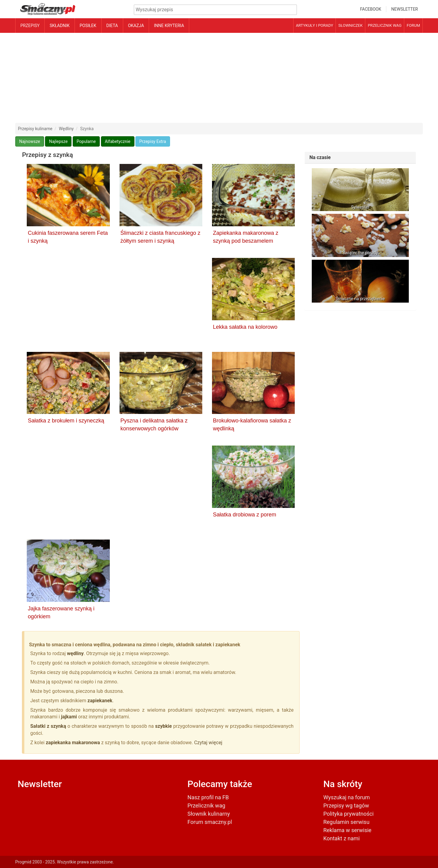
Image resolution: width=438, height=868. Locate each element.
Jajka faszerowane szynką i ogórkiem (61, 613)
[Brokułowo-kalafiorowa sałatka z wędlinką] (253, 384)
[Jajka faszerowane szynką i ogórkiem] (68, 572)
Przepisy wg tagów (346, 806)
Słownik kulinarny (209, 814)
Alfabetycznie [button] (118, 141)
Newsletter (405, 9)
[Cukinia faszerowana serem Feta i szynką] (68, 196)
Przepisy (30, 26)
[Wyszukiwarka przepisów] (215, 10)
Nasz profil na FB (208, 797)
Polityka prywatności (348, 814)
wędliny (75, 653)
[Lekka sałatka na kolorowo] (253, 290)
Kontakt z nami (342, 838)
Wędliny (66, 129)
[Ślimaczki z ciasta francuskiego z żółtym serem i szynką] (161, 196)
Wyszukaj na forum (347, 797)
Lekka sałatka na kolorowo (245, 327)
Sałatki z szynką (48, 726)
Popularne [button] (86, 141)
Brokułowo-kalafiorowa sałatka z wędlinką (252, 425)
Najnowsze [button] (30, 141)
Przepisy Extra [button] (153, 141)
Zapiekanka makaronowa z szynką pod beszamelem (246, 237)
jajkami (70, 717)
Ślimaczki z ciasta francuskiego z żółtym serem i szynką (160, 237)
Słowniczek (350, 25)
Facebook (371, 9)
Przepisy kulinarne (35, 129)
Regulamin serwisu (346, 822)
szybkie (163, 726)
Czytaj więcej (208, 743)
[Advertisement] (219, 78)
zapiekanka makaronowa (73, 743)
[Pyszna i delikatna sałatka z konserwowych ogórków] (161, 384)
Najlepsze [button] (58, 141)
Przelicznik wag (385, 25)
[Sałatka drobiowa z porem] (253, 478)
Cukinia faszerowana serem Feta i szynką (68, 237)
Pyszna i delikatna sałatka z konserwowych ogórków (154, 425)
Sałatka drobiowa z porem (245, 515)
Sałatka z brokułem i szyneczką (66, 421)
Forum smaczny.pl (210, 822)
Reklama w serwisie (347, 830)
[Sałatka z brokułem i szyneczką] (68, 384)
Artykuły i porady (315, 25)
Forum (413, 25)
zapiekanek (100, 701)
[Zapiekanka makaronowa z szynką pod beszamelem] (253, 196)
